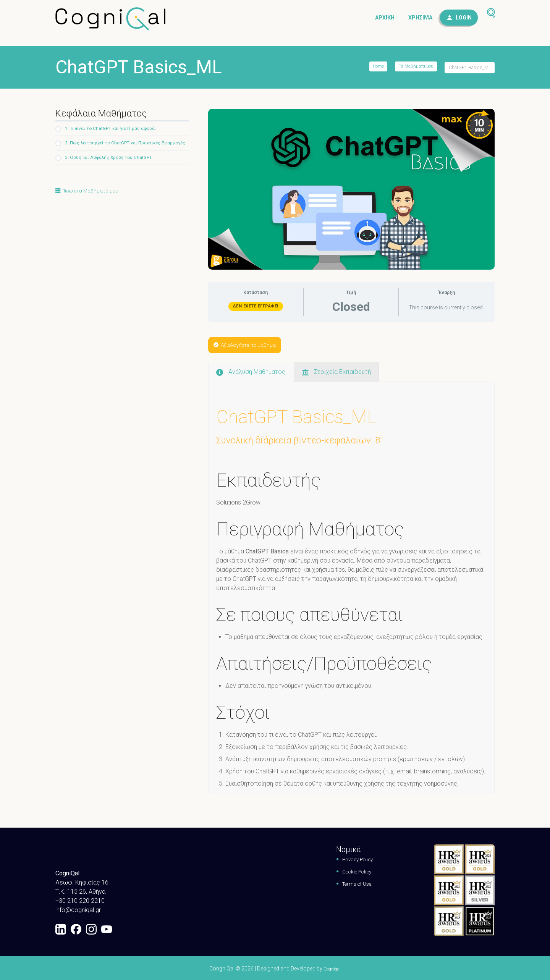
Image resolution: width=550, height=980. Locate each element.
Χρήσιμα (420, 19)
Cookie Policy (353, 870)
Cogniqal (332, 967)
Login (464, 19)
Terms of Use (353, 882)
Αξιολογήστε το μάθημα (251, 344)
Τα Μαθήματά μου (414, 68)
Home (374, 68)
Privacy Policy (354, 858)
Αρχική (385, 19)
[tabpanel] (351, 564)
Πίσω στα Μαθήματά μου (93, 201)
